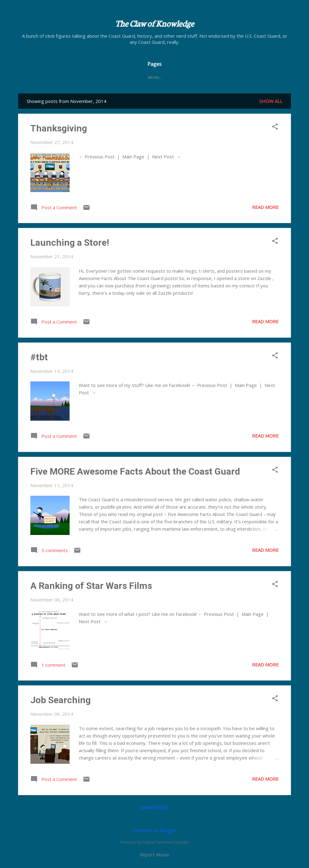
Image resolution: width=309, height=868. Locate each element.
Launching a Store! (70, 243)
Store (188, 77)
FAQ (167, 77)
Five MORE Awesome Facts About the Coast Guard (135, 471)
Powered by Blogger (154, 830)
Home (121, 77)
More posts (154, 807)
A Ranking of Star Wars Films (91, 586)
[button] (275, 127)
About (145, 77)
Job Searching (61, 700)
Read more (265, 207)
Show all (271, 101)
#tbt (39, 357)
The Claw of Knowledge (154, 23)
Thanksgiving (59, 128)
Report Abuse (154, 855)
